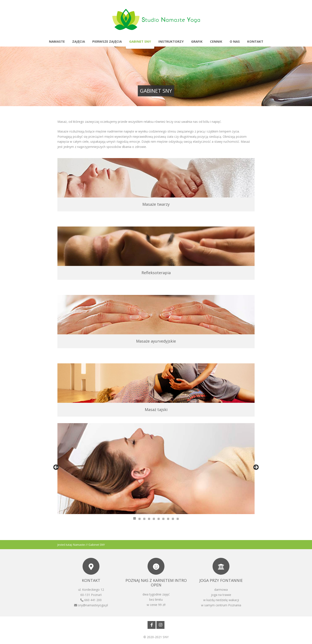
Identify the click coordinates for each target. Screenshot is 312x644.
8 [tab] (168, 519)
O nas (235, 41)
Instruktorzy (171, 41)
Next (256, 468)
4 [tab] (149, 519)
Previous (56, 468)
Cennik (216, 41)
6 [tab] (159, 519)
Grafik (197, 41)
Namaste (57, 41)
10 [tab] (178, 519)
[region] (156, 469)
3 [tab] (144, 519)
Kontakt (255, 41)
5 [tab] (154, 519)
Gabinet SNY (140, 41)
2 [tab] (140, 519)
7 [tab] (163, 519)
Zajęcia (79, 41)
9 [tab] (173, 519)
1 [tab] (135, 518)
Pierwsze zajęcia (107, 41)
